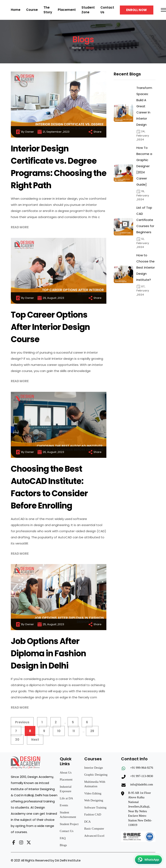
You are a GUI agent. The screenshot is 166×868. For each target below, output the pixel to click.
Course (32, 10)
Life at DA (66, 798)
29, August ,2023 (51, 298)
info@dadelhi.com (142, 784)
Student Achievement (68, 815)
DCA (88, 822)
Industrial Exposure (66, 789)
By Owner (25, 132)
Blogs (63, 845)
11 (74, 731)
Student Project (69, 824)
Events (64, 805)
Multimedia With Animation (95, 784)
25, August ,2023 (51, 624)
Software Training (95, 808)
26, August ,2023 (51, 452)
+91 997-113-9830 (142, 776)
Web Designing (94, 800)
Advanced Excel (94, 836)
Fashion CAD (93, 814)
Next (35, 740)
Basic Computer (94, 829)
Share (95, 132)
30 (17, 740)
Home (16, 10)
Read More (20, 227)
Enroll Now (136, 10)
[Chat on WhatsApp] (148, 860)
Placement (67, 10)
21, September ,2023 (53, 132)
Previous (22, 722)
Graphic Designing (96, 775)
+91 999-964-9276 (142, 768)
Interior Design (94, 768)
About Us (66, 773)
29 (92, 731)
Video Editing (93, 793)
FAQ (63, 838)
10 (59, 731)
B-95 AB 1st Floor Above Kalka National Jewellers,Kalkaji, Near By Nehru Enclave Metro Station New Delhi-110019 (140, 809)
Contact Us (67, 831)
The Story (48, 10)
